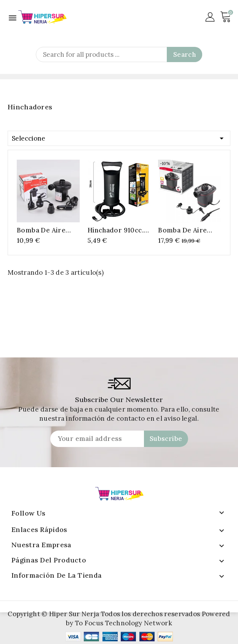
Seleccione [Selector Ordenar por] (119, 137)
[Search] (119, 54)
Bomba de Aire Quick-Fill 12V (182, 230)
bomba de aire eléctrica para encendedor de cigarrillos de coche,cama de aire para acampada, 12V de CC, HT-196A (46, 230)
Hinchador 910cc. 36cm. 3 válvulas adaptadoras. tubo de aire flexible (119, 230)
